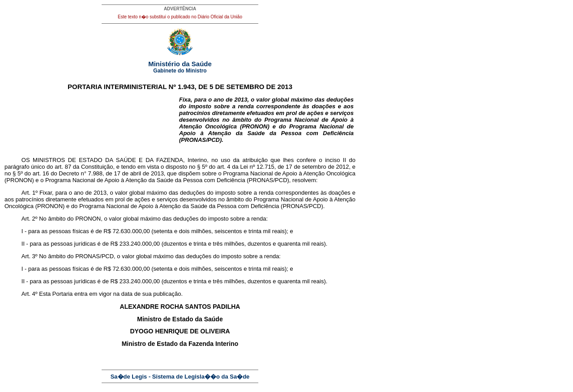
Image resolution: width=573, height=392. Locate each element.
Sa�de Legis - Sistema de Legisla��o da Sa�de (180, 377)
